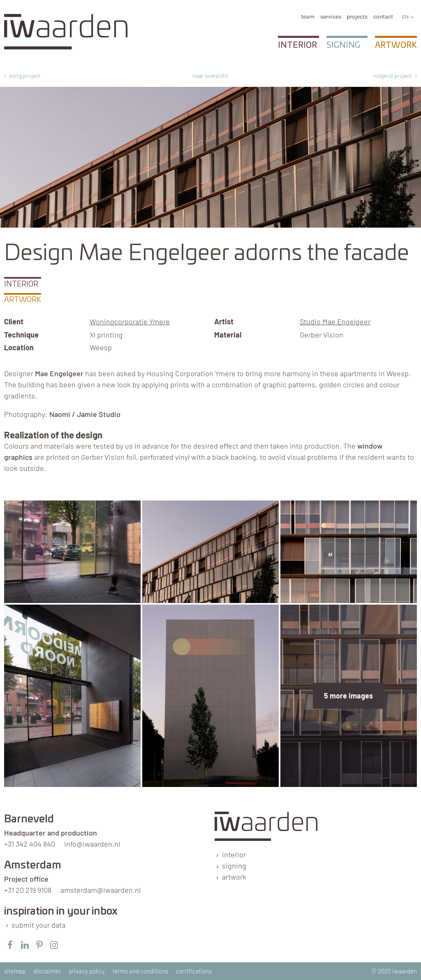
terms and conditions (140, 971)
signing (234, 866)
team (308, 17)
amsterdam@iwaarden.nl (101, 890)
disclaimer (47, 971)
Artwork (396, 45)
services (331, 17)
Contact (383, 17)
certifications (194, 971)
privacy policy (87, 971)
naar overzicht (210, 76)
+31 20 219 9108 (28, 890)
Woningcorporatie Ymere (130, 321)
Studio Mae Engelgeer (335, 321)
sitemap (15, 971)
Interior (297, 45)
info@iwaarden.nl (92, 844)
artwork (234, 877)
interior (234, 854)
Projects (357, 17)
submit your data (38, 925)
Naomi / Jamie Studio (85, 414)
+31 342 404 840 (30, 844)
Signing (343, 45)
